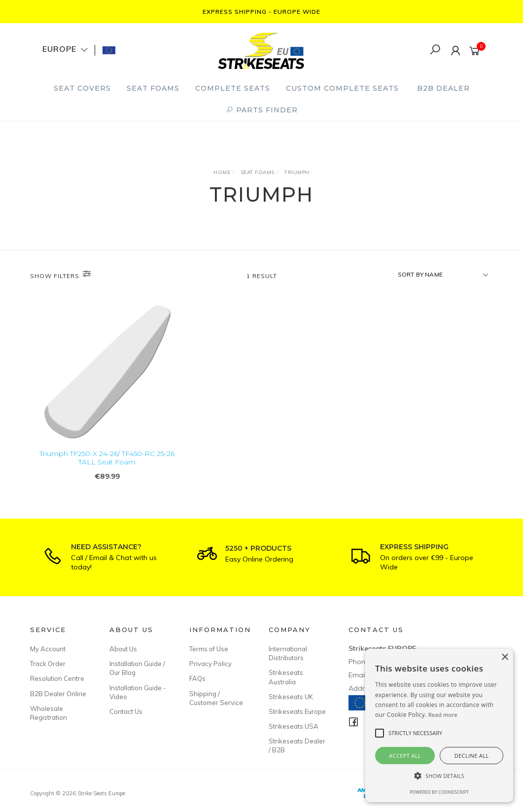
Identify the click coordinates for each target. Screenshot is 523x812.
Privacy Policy (210, 664)
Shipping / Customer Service (216, 698)
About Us (123, 649)
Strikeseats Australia (286, 677)
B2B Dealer (443, 88)
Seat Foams (153, 88)
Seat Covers (82, 88)
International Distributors (288, 653)
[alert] (439, 725)
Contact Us (126, 711)
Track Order (48, 664)
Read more (443, 715)
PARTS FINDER (262, 110)
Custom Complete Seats (342, 88)
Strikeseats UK (291, 697)
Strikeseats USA (294, 726)
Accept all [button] (405, 756)
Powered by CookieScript (439, 792)
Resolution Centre (57, 678)
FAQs (197, 678)
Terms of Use (209, 649)
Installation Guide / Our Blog (137, 668)
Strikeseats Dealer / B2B (297, 745)
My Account (48, 649)
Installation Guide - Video (138, 692)
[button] (439, 776)
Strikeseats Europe (297, 711)
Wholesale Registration (49, 713)
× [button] (505, 657)
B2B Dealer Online (58, 694)
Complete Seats (233, 88)
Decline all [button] (472, 756)
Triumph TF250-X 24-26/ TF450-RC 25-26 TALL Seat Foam (107, 458)
